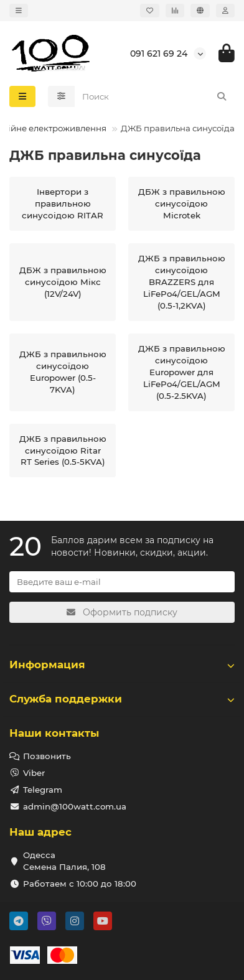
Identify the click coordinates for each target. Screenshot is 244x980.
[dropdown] (19, 11)
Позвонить (47, 756)
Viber (34, 773)
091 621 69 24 (159, 54)
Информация (122, 665)
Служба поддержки (122, 699)
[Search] (155, 96)
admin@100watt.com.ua (75, 806)
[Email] (122, 582)
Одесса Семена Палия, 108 (64, 861)
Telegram (43, 790)
